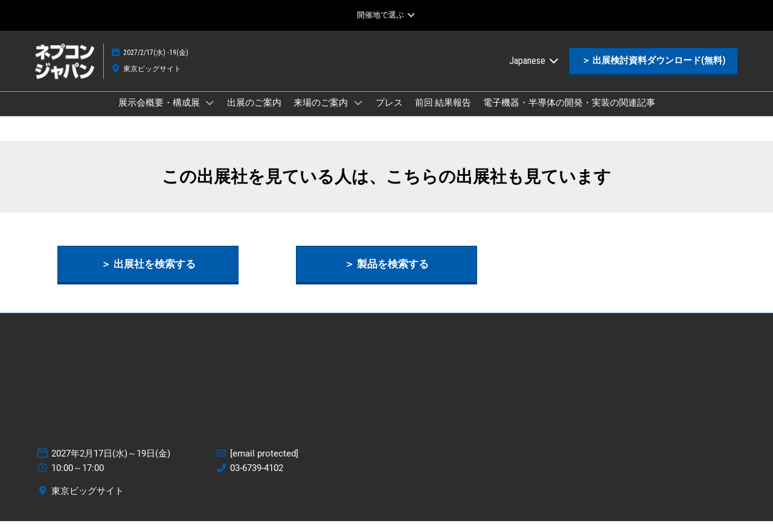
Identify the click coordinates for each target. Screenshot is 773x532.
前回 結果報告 (443, 114)
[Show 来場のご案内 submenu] (358, 114)
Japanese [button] (534, 72)
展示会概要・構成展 (160, 114)
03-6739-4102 (257, 479)
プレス (389, 114)
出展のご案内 (254, 114)
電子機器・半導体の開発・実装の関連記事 (569, 114)
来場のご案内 (322, 114)
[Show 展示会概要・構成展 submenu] (210, 114)
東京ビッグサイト (152, 80)
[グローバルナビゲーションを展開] (386, 15)
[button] (653, 72)
